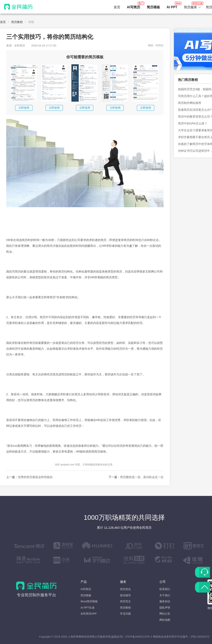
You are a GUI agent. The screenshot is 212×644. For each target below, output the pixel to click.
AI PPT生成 (87, 608)
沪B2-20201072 (200, 637)
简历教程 (17, 22)
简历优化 (125, 589)
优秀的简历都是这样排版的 (35, 477)
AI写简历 (86, 589)
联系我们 (165, 589)
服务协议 (165, 601)
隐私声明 (165, 608)
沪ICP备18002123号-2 (139, 637)
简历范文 (125, 601)
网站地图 (165, 620)
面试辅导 (125, 595)
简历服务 (193, 6)
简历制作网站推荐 (190, 103)
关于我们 (165, 595)
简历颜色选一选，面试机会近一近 (142, 477)
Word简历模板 (89, 601)
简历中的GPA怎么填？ (193, 123)
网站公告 (165, 614)
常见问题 (125, 614)
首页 (117, 7)
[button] (193, 7)
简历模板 (86, 595)
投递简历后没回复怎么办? (195, 110)
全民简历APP (89, 614)
